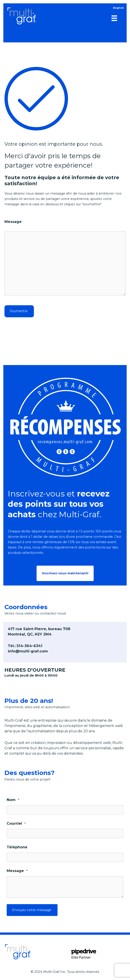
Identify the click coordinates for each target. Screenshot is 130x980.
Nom (13, 800)
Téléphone (17, 847)
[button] (65, 573)
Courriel (16, 824)
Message (13, 222)
